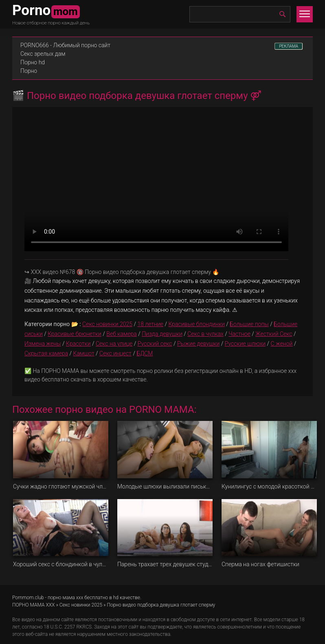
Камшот (84, 353)
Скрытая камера (46, 353)
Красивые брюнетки (75, 334)
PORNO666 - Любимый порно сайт (65, 45)
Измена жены (43, 344)
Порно (29, 71)
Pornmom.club (28, 598)
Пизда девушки (162, 334)
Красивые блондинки (196, 324)
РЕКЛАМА (289, 46)
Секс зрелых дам (43, 54)
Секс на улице (114, 344)
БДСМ (145, 353)
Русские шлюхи (245, 344)
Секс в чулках (205, 334)
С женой (282, 344)
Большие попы (249, 324)
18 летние (150, 324)
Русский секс (155, 344)
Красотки (78, 344)
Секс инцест (115, 353)
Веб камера (121, 334)
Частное (239, 334)
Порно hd (33, 62)
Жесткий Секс (274, 334)
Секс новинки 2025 (107, 324)
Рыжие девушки (198, 344)
